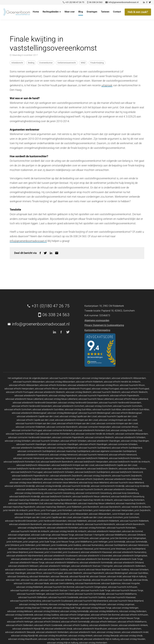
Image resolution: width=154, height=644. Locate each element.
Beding (31, 63)
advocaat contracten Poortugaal (27, 430)
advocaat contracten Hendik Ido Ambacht (95, 434)
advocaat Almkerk (64, 580)
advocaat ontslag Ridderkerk (30, 587)
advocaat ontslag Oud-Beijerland (62, 448)
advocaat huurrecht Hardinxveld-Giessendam (120, 403)
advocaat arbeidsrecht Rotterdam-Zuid (92, 430)
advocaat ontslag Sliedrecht (79, 392)
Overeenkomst (46, 63)
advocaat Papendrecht (94, 573)
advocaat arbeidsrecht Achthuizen (60, 559)
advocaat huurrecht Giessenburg (59, 493)
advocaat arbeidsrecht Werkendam (52, 632)
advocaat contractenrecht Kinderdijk (108, 486)
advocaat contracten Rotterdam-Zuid (57, 434)
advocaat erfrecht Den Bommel (105, 615)
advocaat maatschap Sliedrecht (51, 507)
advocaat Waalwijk (82, 580)
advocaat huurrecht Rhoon (132, 385)
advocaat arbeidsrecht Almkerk (133, 625)
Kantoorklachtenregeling (97, 330)
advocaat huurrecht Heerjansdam (65, 378)
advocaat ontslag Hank (49, 639)
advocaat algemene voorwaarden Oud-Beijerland (114, 451)
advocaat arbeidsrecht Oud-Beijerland (29, 448)
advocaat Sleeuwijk (60, 576)
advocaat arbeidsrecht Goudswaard (61, 556)
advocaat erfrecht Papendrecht (125, 396)
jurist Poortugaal (49, 510)
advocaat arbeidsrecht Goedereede (21, 570)
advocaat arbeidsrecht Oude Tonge (126, 559)
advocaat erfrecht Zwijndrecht (90, 479)
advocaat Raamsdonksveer (88, 583)
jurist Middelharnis (84, 542)
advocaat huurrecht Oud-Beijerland (94, 448)
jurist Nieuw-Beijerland (17, 552)
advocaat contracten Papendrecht (68, 437)
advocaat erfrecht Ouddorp (76, 625)
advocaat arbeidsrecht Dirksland (129, 563)
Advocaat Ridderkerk (77, 521)
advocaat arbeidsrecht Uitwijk (59, 629)
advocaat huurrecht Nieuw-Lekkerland (96, 399)
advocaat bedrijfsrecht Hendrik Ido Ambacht (129, 462)
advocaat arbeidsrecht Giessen (104, 625)
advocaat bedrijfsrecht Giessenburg (128, 497)
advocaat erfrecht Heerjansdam (19, 389)
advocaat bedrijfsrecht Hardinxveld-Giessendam (30, 469)
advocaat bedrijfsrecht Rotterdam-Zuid (22, 462)
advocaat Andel (114, 576)
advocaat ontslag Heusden (133, 639)
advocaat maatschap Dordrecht (131, 503)
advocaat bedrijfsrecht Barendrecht (57, 462)
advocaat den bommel (132, 531)
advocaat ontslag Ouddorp (47, 615)
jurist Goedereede (59, 545)
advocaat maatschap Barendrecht (56, 500)
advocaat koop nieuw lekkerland (94, 483)
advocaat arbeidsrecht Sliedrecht (50, 392)
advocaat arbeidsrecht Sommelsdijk (96, 563)
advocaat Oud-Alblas (138, 573)
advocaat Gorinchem (113, 517)
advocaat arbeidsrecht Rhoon (81, 385)
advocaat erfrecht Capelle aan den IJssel (35, 420)
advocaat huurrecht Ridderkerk (134, 521)
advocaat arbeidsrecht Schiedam (130, 437)
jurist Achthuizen (14, 542)
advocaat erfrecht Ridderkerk (89, 382)
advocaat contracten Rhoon (125, 427)
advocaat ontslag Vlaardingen (135, 441)
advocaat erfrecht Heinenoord (123, 455)
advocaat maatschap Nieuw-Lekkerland (96, 503)
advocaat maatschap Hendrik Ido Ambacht (93, 500)
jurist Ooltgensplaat (137, 538)
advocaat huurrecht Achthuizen (123, 587)
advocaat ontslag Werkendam (93, 643)
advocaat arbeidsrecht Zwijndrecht (66, 476)
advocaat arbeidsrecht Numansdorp (130, 552)
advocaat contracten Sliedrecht (99, 437)
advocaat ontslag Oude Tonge (67, 608)
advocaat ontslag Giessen (109, 632)
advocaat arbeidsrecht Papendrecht (31, 396)
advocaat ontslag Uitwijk (131, 636)
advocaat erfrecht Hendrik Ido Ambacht (122, 382)
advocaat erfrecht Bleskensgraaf (127, 413)
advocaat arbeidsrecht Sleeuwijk (20, 632)
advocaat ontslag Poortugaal (105, 389)
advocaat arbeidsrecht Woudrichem (125, 629)
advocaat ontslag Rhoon (107, 385)
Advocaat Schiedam (139, 570)
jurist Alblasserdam (79, 514)
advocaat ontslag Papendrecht (63, 396)
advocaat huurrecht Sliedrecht (107, 392)
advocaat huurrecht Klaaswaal (121, 597)
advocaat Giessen (98, 576)
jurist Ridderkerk (74, 507)
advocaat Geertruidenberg (62, 583)
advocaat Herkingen (17, 538)
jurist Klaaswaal (36, 552)
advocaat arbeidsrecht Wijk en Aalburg (102, 639)
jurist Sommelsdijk (117, 542)
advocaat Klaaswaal (84, 549)
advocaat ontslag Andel (72, 639)
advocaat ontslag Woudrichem (53, 636)
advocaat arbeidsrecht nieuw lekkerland (123, 479)
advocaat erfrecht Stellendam (20, 625)
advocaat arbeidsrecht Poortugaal (75, 389)
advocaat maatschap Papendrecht (19, 507)
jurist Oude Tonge (47, 542)
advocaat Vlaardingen (16, 573)
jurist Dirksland (12, 545)
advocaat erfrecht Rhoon (46, 389)
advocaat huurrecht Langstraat (25, 590)
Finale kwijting (97, 63)
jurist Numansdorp (39, 549)
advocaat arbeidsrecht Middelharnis (62, 563)
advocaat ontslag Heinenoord (64, 455)
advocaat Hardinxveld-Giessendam (21, 521)
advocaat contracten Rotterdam (58, 430)
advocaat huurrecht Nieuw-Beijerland (126, 601)
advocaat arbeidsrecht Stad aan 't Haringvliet (92, 566)
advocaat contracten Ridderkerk (31, 427)
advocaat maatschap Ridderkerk (24, 500)
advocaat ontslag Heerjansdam (96, 378)
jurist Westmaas (118, 549)
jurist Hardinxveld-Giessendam (53, 521)
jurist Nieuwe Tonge (65, 542)
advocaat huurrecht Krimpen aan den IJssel (36, 423)
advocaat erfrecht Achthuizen (134, 615)
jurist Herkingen (100, 542)
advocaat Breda (140, 580)
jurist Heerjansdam (102, 510)
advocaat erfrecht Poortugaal (20, 392)
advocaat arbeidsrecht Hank (83, 632)
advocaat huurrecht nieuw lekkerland (127, 483)
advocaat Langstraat (100, 538)
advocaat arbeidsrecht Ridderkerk (103, 521)
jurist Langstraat (31, 542)
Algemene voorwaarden (97, 320)
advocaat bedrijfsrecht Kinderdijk (25, 497)
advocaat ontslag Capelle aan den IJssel (78, 416)
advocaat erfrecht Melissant (104, 622)
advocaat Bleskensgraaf (117, 573)
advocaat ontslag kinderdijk (49, 486)
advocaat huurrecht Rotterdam (121, 528)
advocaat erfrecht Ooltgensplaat (75, 615)
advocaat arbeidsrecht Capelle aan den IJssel (38, 416)
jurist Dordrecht (43, 514)
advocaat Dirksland (137, 535)
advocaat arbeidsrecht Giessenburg (121, 489)
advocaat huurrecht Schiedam (46, 441)
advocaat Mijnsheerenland (61, 549)
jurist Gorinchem (131, 517)
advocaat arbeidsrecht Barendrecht (26, 524)
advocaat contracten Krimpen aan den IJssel (117, 423)
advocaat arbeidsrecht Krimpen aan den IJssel (76, 420)
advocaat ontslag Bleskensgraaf (62, 413)
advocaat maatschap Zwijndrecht (59, 479)
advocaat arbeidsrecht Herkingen (55, 566)
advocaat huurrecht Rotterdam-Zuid (23, 434)
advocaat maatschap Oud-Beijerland (73, 451)
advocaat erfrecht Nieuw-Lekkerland (131, 399)
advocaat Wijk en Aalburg (134, 576)
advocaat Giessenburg (18, 576)
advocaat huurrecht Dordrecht (89, 489)
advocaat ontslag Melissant (20, 611)
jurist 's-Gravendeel (53, 552)
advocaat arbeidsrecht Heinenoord (33, 455)
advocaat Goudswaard (19, 549)
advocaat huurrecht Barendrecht (100, 524)
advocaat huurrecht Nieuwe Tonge (127, 590)
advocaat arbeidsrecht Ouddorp (53, 570)
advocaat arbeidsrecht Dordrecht (32, 489)
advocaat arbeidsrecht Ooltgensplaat (130, 556)
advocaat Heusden (30, 580)
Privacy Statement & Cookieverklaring (104, 325)
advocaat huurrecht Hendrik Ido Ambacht (30, 531)
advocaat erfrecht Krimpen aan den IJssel (76, 423)
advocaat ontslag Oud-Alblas (78, 409)
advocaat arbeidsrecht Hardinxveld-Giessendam (35, 403)
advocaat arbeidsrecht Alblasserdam (129, 378)
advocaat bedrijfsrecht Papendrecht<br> (31, 476)
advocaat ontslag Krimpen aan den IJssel (118, 420)
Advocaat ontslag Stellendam (133, 611)
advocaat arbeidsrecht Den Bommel (93, 559)
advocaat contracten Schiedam (123, 444)
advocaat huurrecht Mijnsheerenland (91, 601)
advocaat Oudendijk (123, 580)
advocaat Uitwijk (47, 580)
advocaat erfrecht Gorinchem (18, 409)
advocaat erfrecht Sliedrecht (134, 392)
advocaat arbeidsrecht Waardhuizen (90, 629)
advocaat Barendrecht (110, 507)
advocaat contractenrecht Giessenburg (94, 493)
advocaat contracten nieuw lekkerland (60, 483)
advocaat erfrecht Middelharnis (132, 622)
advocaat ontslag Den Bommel (33, 604)
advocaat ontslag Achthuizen (93, 604)
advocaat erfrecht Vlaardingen (93, 444)
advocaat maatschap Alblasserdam (61, 503)
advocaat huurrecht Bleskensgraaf (94, 413)
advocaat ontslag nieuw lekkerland (26, 483)
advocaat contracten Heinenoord (29, 458)
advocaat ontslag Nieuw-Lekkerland (61, 399)
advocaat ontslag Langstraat (121, 604)
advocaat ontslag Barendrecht (32, 528)
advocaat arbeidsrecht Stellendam (130, 566)
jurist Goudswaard (71, 552)
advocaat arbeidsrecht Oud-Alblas (48, 409)
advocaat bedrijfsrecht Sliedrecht (102, 469)
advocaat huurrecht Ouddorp (93, 597)
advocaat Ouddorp (120, 570)
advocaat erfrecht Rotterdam (53, 385)
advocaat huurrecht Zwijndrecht (127, 476)
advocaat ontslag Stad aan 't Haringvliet (34, 608)
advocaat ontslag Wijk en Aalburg (63, 643)
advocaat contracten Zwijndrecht (28, 479)
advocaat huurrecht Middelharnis (121, 594)
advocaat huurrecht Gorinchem (128, 406)
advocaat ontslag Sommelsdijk (74, 611)
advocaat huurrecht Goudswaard (58, 601)
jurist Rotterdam (65, 510)
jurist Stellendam (28, 545)
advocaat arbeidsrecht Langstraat (27, 559)
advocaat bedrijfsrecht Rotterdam (125, 458)
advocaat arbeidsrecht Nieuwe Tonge (27, 563)
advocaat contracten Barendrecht (62, 427)
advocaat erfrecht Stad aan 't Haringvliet (61, 618)
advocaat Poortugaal (53, 573)
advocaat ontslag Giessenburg (29, 493)
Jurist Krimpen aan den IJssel (126, 514)
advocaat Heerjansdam (123, 510)
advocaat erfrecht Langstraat (28, 618)
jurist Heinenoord (102, 549)
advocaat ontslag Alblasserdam (60, 382)
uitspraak (107, 85)
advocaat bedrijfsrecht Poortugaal (27, 472)
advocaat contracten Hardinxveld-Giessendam (30, 437)
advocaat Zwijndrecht (25, 514)
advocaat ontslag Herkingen (125, 608)
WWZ (83, 63)
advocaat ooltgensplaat (19, 535)
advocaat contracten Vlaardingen (63, 444)
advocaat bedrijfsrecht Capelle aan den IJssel (116, 465)
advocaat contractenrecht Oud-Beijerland (37, 451)
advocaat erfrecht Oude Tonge (95, 618)
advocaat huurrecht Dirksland (60, 594)
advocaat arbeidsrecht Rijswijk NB (28, 629)
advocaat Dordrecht (60, 514)
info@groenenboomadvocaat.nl (28, 241)
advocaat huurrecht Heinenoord (93, 455)
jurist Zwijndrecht (142, 510)
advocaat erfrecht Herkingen (20, 622)
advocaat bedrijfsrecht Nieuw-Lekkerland (91, 497)
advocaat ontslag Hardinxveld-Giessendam (78, 403)
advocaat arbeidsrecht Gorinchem (69, 406)
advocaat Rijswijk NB (79, 576)
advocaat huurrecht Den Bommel (59, 587)
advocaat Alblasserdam (100, 514)
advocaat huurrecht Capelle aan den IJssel (117, 416)
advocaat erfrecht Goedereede (48, 625)
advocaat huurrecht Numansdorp (26, 601)
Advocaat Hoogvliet (131, 583)
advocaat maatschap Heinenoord (60, 458)
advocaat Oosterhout (24, 583)
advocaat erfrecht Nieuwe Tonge (124, 618)
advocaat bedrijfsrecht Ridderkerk (92, 458)
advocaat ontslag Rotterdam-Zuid (126, 430)
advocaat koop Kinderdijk (137, 486)
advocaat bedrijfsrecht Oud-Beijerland (92, 472)
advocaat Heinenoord (138, 545)
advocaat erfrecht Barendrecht (130, 524)
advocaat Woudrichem (102, 580)
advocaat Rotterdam (83, 510)
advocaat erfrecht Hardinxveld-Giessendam (32, 406)
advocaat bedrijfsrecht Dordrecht (56, 497)
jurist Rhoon (34, 510)
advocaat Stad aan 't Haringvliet (90, 535)
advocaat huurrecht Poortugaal (134, 389)
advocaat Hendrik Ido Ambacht (136, 507)
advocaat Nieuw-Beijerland (98, 570)
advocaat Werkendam (40, 576)
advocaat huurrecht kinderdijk (76, 486)
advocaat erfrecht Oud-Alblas (136, 409)
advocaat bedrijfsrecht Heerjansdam (91, 462)
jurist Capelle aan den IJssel (59, 517)
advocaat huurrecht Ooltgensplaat (91, 587)
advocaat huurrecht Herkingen (31, 594)
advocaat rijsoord (77, 570)
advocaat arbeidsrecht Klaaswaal (96, 552)
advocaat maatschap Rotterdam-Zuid (26, 503)
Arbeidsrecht (17, 63)
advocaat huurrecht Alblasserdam (29, 382)
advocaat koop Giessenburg (126, 493)
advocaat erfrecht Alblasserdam (24, 385)
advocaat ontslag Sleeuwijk (106, 636)
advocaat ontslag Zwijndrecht (97, 476)
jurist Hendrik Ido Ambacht (15, 510)
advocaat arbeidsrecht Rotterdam (63, 528)
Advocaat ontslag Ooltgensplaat (63, 604)
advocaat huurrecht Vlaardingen (31, 444)
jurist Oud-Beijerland (136, 549)
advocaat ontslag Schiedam (18, 441)
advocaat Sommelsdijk (137, 542)
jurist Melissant (43, 545)
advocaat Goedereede (38, 538)
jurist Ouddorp (75, 545)
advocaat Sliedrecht (73, 573)
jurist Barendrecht (91, 507)
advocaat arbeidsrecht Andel (135, 632)
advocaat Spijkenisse (111, 583)
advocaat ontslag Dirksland (47, 611)
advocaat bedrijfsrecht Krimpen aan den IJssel (73, 465)
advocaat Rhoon (35, 573)
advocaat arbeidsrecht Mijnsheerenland (25, 556)
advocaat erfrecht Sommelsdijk (75, 622)
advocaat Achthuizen (79, 538)
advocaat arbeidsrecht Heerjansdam (104, 531)
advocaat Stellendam (58, 538)
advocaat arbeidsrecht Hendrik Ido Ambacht (63, 524)
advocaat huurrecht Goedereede (63, 597)
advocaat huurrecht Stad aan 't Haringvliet (60, 590)
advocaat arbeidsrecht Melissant (23, 566)
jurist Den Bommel (119, 538)
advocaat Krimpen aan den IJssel (30, 517)
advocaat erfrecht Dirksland (47, 622)
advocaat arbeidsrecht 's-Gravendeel (95, 556)
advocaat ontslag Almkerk (80, 636)
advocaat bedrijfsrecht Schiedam (59, 472)
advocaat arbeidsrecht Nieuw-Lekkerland (24, 399)
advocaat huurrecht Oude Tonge (95, 590)
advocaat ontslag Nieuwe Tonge (97, 608)
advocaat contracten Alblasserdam (132, 434)
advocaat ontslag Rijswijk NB (25, 636)
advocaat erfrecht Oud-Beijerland (127, 448)
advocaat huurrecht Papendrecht (94, 396)
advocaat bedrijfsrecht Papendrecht (70, 469)
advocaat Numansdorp (93, 545)
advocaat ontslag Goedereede (19, 615)
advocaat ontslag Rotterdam (93, 528)
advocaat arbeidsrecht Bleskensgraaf (29, 413)
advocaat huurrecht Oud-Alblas (107, 409)
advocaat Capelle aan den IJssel (88, 517)
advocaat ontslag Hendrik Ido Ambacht (68, 531)
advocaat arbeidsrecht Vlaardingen (104, 441)
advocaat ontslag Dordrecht (61, 489)
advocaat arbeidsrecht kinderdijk (20, 486)
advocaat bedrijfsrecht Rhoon (132, 469)
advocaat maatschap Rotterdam (129, 500)
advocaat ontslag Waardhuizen (23, 639)
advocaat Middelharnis (116, 535)
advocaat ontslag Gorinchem (99, 406)
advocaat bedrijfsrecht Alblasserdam (33, 465)
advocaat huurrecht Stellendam (33, 597)
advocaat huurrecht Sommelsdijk (90, 594)
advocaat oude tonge (41, 535)
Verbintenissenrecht (67, 63)
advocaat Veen (13, 580)
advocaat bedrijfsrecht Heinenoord (127, 472)
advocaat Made (42, 583)
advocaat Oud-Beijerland (116, 545)
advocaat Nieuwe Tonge (63, 535)
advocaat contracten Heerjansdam (95, 427)
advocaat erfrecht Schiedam (73, 441)
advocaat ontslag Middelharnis (104, 611)
